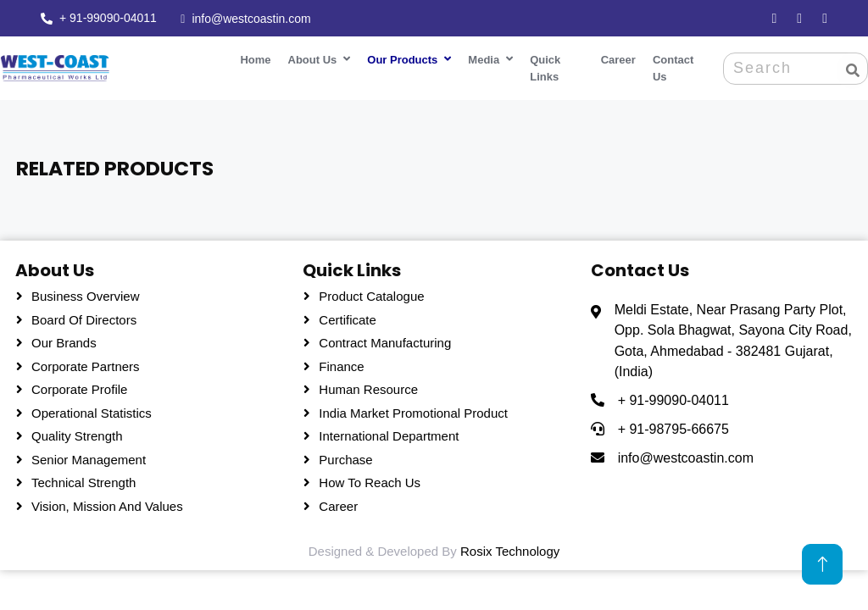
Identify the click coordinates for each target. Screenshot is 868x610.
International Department (389, 433)
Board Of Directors (84, 316)
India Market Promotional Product (413, 410)
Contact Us (670, 66)
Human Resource (368, 387)
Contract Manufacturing (385, 340)
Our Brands (64, 340)
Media (479, 57)
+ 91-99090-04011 (108, 17)
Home (251, 57)
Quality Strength (77, 433)
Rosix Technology (510, 549)
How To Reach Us (370, 480)
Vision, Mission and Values (107, 503)
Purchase (345, 456)
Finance (341, 363)
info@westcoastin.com (251, 18)
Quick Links (541, 66)
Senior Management (89, 456)
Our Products (398, 57)
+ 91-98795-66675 (673, 427)
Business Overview (86, 294)
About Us (309, 57)
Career (616, 57)
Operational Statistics (92, 410)
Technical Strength (83, 480)
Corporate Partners (86, 363)
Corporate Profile (79, 387)
